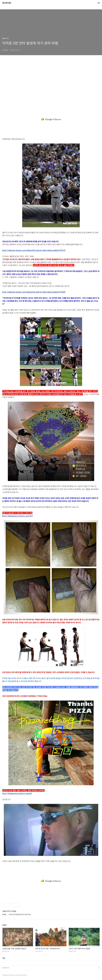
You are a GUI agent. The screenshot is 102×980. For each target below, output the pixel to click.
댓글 (4, 958)
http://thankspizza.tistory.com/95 (17, 793)
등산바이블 (7, 3)
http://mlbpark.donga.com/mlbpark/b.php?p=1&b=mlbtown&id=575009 (34, 292)
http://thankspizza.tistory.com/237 (18, 516)
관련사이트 (6, 968)
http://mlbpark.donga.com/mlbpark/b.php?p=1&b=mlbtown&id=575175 (34, 250)
